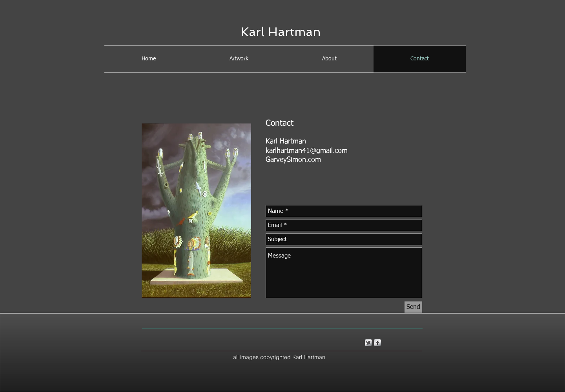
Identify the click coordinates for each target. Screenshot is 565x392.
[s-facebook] (377, 343)
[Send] (413, 307)
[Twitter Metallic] (368, 343)
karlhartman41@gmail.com (307, 151)
